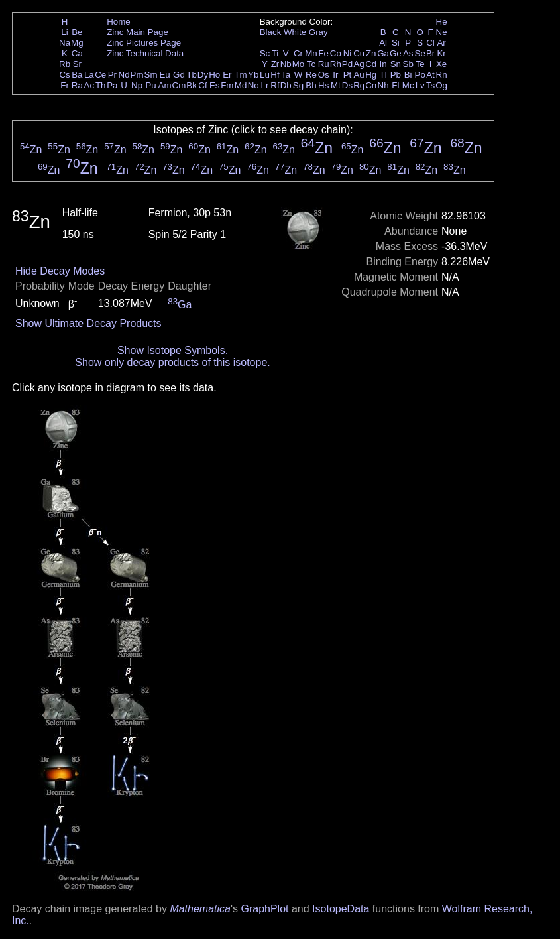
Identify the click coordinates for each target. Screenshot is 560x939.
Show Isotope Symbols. (173, 350)
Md (241, 85)
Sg (298, 85)
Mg (77, 43)
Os (324, 75)
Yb (253, 75)
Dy (203, 75)
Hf (275, 75)
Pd (347, 64)
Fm (227, 85)
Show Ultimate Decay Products (88, 323)
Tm (240, 75)
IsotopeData (341, 909)
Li (64, 32)
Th (101, 85)
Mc (408, 85)
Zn (371, 53)
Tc (311, 64)
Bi (408, 75)
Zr (275, 64)
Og (441, 85)
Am (165, 85)
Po (420, 75)
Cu (359, 53)
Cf (202, 85)
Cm (179, 85)
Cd (371, 64)
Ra (77, 85)
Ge (396, 53)
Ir (335, 75)
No (253, 85)
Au (359, 75)
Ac (89, 85)
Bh (311, 85)
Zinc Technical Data (145, 53)
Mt (336, 85)
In (383, 64)
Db (286, 85)
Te (420, 64)
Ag (359, 64)
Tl (383, 75)
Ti (275, 53)
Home (119, 22)
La (89, 75)
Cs (64, 75)
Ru (324, 64)
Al (383, 43)
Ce (100, 75)
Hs (323, 85)
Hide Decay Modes (60, 271)
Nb (286, 64)
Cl (430, 43)
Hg (371, 75)
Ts (430, 85)
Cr (298, 53)
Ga (383, 53)
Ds (347, 85)
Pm (137, 75)
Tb (192, 75)
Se (420, 53)
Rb (65, 64)
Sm (151, 75)
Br (430, 53)
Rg (359, 85)
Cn (371, 85)
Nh (383, 85)
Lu (265, 75)
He (442, 22)
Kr (441, 53)
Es (215, 85)
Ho (214, 75)
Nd (124, 75)
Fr (65, 85)
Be (77, 32)
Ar (441, 43)
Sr (77, 64)
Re (311, 75)
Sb (408, 64)
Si (396, 43)
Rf (275, 85)
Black (271, 32)
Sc (265, 53)
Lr (265, 85)
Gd (179, 75)
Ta (286, 75)
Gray (318, 32)
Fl (395, 85)
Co (336, 53)
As (408, 53)
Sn (396, 64)
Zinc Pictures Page (144, 43)
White (295, 32)
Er (227, 75)
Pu (150, 85)
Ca (77, 53)
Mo (299, 64)
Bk (192, 85)
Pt (348, 75)
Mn (311, 53)
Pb (396, 75)
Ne (442, 32)
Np (137, 85)
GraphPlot (264, 909)
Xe (441, 64)
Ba (77, 75)
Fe (323, 53)
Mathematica (200, 909)
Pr (112, 75)
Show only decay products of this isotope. (172, 362)
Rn (442, 75)
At (430, 75)
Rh (336, 64)
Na (65, 43)
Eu (164, 75)
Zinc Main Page (138, 32)
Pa (112, 85)
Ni (348, 53)
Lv (420, 85)
